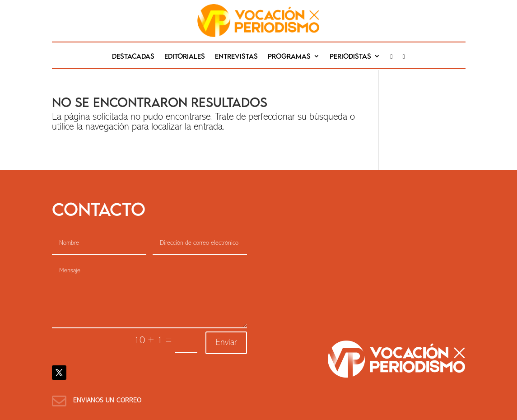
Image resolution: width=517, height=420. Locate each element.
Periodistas (350, 56)
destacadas (133, 56)
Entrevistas (236, 56)
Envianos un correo (107, 401)
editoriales (185, 56)
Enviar (226, 343)
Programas (289, 56)
